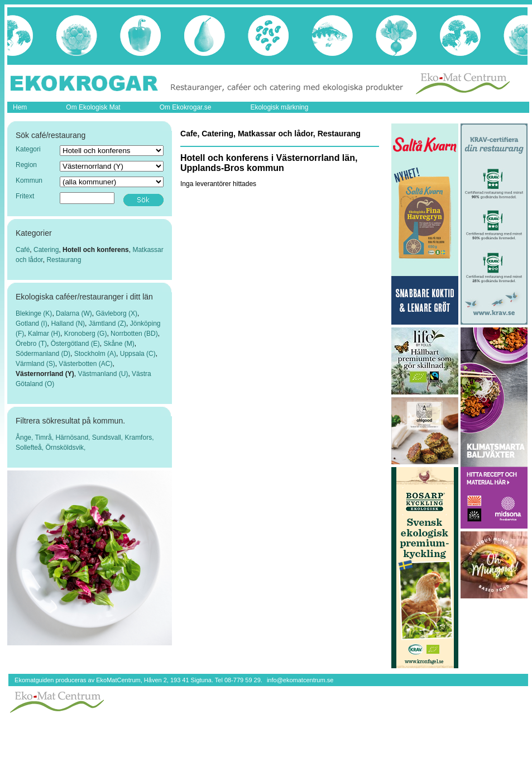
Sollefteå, (30, 448)
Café (23, 250)
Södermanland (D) (43, 354)
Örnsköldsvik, (65, 448)
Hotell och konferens (96, 250)
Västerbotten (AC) (85, 364)
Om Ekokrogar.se (186, 107)
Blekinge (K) (34, 313)
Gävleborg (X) (116, 313)
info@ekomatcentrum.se (300, 680)
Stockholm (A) (95, 354)
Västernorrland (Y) (45, 374)
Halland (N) (68, 324)
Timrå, (45, 437)
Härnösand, (73, 437)
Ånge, (25, 437)
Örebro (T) (31, 344)
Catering (46, 250)
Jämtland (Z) (107, 324)
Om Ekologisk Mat (93, 107)
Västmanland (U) (103, 374)
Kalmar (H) (44, 334)
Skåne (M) (119, 344)
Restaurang (64, 260)
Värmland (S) (35, 364)
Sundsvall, (109, 437)
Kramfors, (139, 437)
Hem (20, 107)
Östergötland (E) (75, 344)
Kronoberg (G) (86, 334)
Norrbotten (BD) (134, 334)
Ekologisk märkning (279, 107)
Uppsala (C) (138, 354)
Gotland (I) (32, 324)
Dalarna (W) (74, 313)
